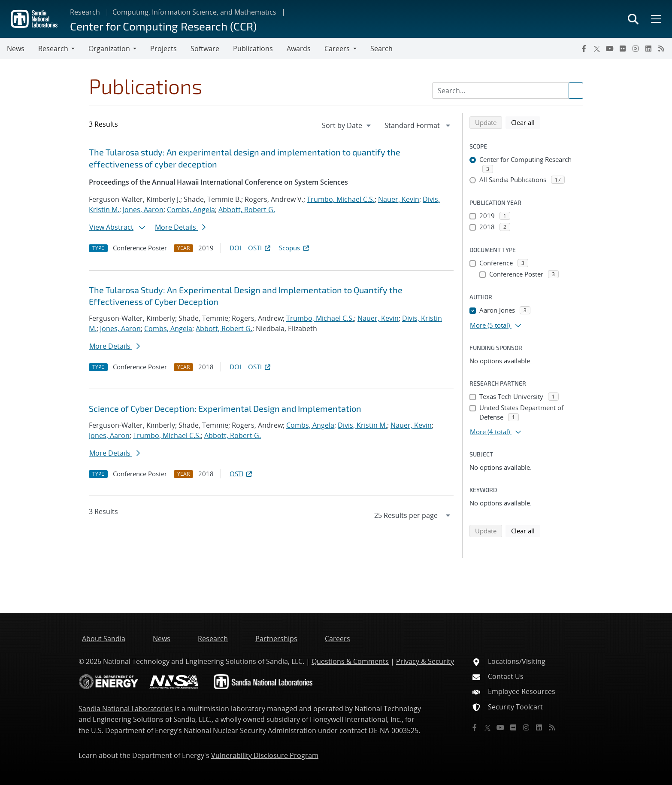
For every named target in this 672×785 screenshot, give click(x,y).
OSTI (260, 248)
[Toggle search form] (633, 19)
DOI (235, 248)
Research (85, 12)
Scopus (295, 248)
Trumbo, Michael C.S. (341, 199)
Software (205, 49)
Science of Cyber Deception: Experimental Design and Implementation (225, 408)
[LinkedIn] (648, 49)
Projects (163, 49)
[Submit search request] (576, 91)
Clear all (526, 122)
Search (381, 49)
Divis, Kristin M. (362, 425)
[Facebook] (584, 49)
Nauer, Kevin (399, 199)
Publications (253, 49)
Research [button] (53, 49)
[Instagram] (636, 49)
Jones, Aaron (143, 210)
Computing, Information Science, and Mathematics (194, 12)
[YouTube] (610, 49)
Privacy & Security (425, 661)
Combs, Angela (191, 210)
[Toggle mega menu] (655, 19)
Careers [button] (337, 49)
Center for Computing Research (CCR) (163, 26)
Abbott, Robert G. (247, 210)
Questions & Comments (350, 661)
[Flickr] (623, 49)
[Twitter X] (597, 49)
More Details (180, 227)
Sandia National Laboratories (126, 709)
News (16, 49)
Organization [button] (109, 49)
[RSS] (661, 49)
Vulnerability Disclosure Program (265, 755)
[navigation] (347, 125)
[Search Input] (508, 91)
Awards (299, 49)
